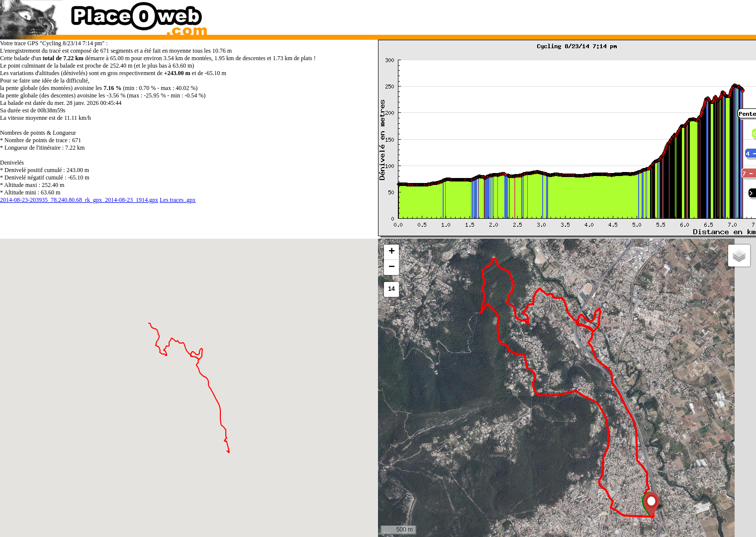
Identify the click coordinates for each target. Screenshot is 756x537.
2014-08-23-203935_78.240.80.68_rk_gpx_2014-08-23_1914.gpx (79, 200)
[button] (651, 504)
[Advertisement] (557, 15)
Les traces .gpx (178, 200)
